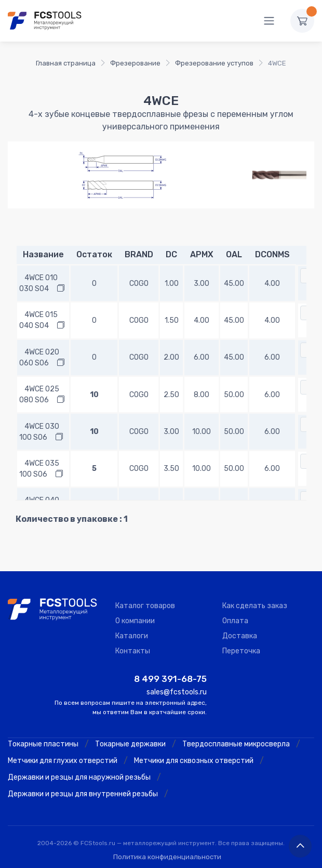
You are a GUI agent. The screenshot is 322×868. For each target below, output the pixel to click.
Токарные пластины (43, 744)
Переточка (241, 651)
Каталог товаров (145, 606)
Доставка (240, 636)
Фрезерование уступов (214, 63)
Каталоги (132, 636)
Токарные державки (130, 744)
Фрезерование (135, 63)
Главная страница (66, 63)
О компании (135, 621)
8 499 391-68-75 (170, 679)
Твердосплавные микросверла (236, 744)
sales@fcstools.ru (177, 692)
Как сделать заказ (255, 606)
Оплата (235, 621)
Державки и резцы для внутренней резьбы (83, 794)
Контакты (133, 651)
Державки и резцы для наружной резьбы (79, 777)
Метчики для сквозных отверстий (194, 761)
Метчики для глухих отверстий (63, 761)
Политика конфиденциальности (167, 857)
